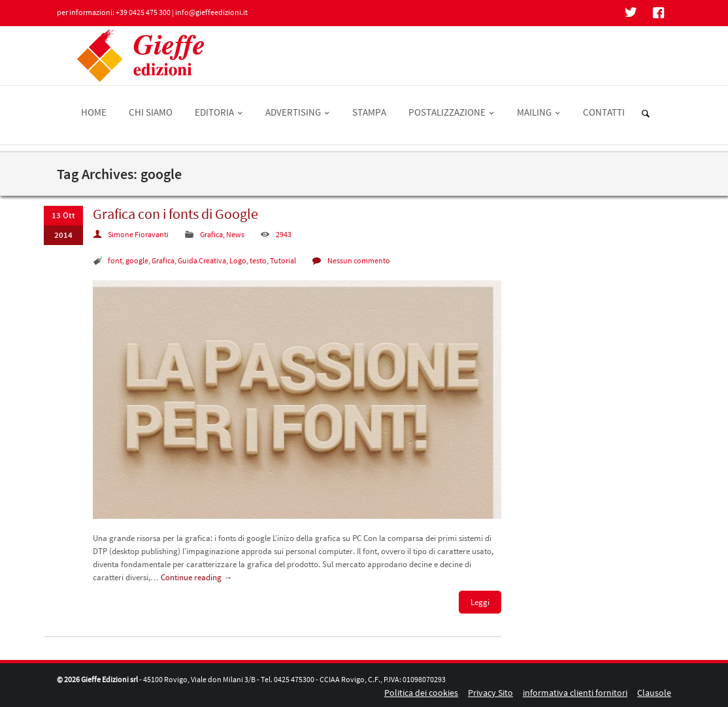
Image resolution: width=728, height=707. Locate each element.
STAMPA (369, 112)
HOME (94, 112)
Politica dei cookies (421, 693)
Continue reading (196, 577)
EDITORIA (219, 112)
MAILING (539, 112)
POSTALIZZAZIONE (452, 112)
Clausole (654, 693)
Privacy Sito (490, 693)
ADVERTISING (298, 112)
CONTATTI (604, 112)
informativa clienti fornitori (575, 693)
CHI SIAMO (151, 112)
